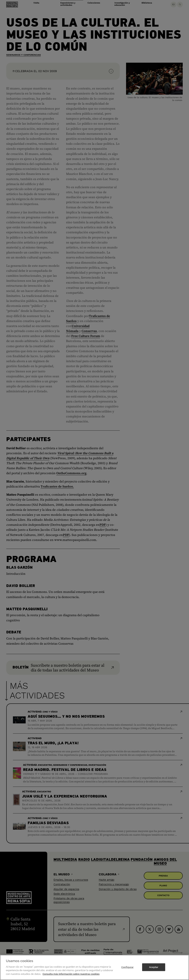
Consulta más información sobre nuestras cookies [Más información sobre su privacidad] (71, 977)
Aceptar (154, 970)
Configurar (127, 970)
